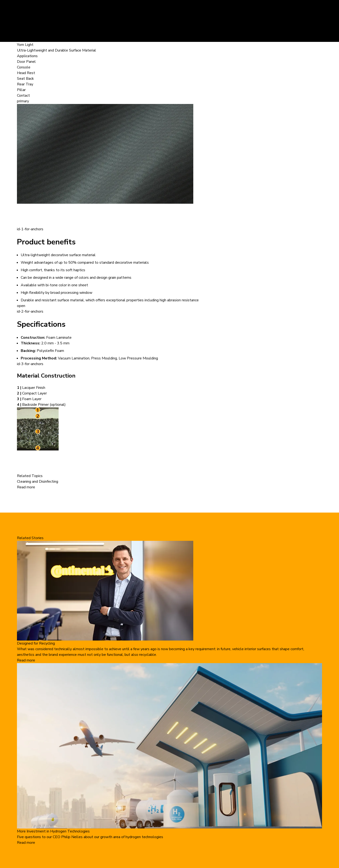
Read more (26, 487)
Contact (23, 96)
